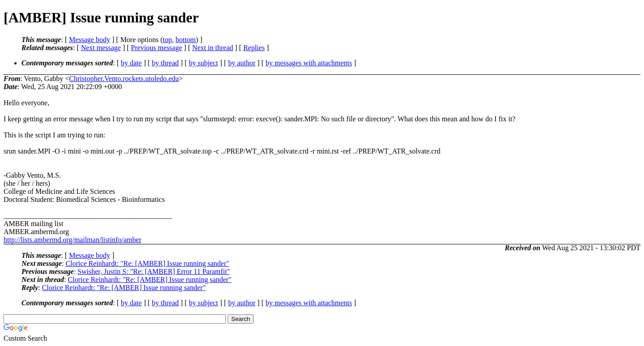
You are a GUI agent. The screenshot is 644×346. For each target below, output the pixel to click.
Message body (89, 40)
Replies (254, 48)
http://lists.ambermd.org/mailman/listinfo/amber (72, 240)
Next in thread (213, 48)
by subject (203, 63)
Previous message (157, 48)
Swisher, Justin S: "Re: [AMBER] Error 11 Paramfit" (154, 271)
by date (131, 63)
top (167, 40)
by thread (165, 63)
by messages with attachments (309, 63)
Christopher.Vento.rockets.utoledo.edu (124, 79)
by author (242, 63)
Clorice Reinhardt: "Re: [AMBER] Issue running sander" (148, 263)
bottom (185, 40)
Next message (101, 48)
